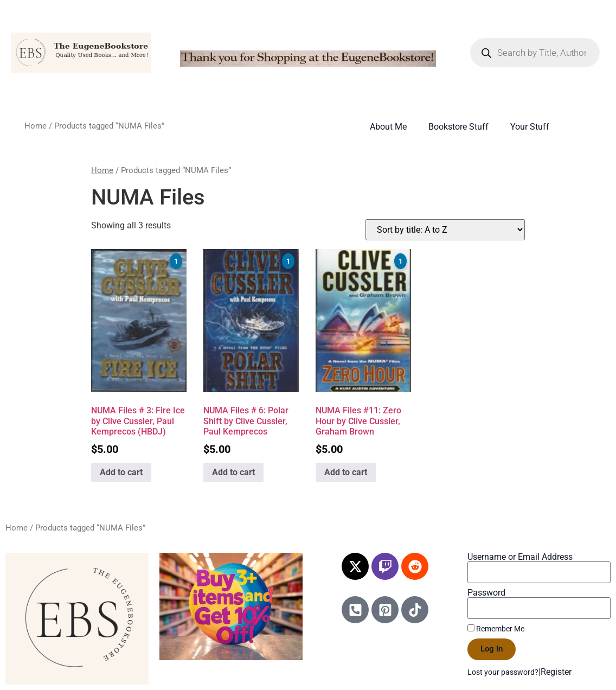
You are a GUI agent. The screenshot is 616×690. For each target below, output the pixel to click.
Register (556, 672)
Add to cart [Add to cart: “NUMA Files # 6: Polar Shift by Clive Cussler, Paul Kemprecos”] (233, 472)
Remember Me (496, 629)
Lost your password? (503, 672)
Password (486, 593)
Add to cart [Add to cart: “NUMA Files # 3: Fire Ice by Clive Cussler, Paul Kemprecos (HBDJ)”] (121, 472)
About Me (388, 127)
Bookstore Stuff (458, 127)
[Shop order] (445, 230)
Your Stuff (530, 127)
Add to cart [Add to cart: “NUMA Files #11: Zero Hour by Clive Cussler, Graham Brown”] (346, 472)
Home (36, 126)
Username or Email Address (520, 557)
